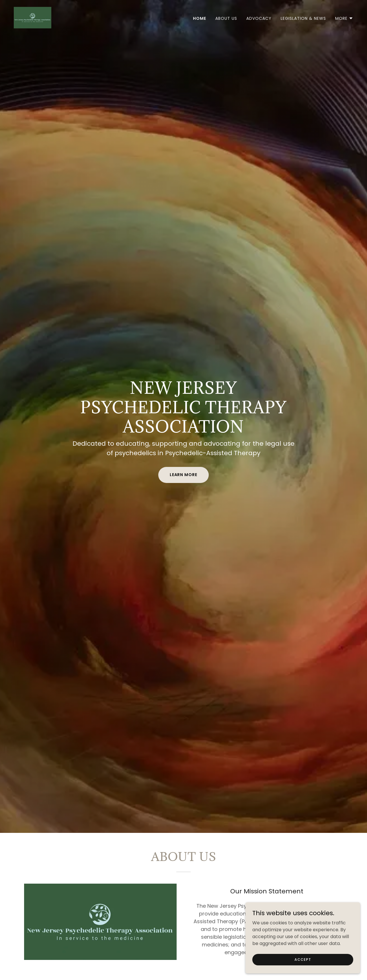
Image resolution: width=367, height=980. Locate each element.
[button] (344, 18)
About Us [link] (226, 18)
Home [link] (200, 18)
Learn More (184, 475)
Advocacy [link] (259, 18)
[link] (33, 17)
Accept (303, 959)
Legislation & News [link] (303, 18)
